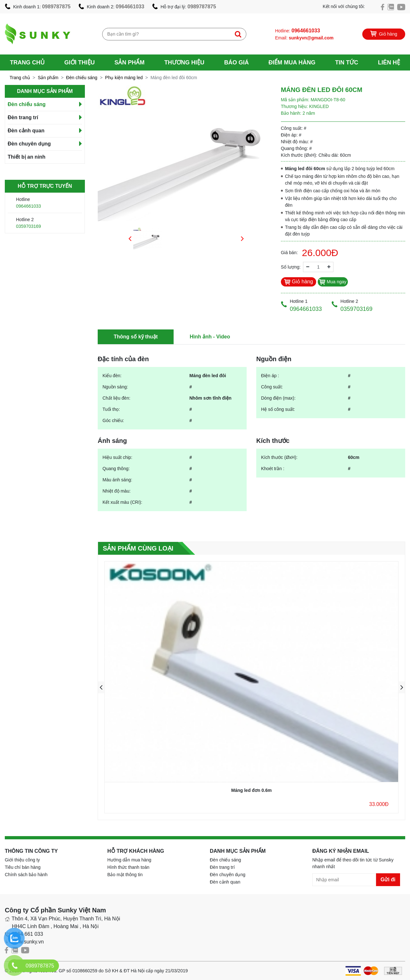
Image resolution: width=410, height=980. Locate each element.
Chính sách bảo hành (26, 875)
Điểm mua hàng (292, 62)
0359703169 (29, 226)
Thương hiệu (184, 62)
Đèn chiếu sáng (82, 78)
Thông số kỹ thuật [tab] (136, 337)
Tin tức (347, 62)
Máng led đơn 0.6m (251, 790)
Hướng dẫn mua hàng (129, 860)
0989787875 (56, 7)
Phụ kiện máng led (124, 78)
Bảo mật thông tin (125, 875)
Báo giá (237, 62)
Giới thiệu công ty (22, 860)
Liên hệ (389, 62)
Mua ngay (333, 282)
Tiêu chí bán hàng (23, 867)
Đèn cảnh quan (26, 131)
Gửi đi (388, 880)
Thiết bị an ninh (27, 157)
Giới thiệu (80, 62)
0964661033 (130, 7)
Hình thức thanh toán (128, 867)
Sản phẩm (129, 62)
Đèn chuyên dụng (29, 144)
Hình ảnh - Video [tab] (210, 337)
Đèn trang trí (23, 117)
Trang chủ (27, 62)
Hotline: (298, 31)
